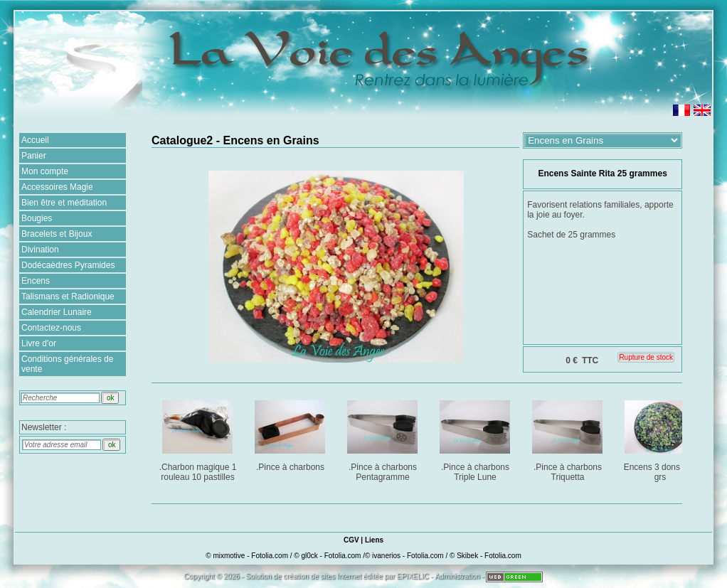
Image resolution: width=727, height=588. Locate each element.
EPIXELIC (413, 576)
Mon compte (45, 171)
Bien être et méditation (64, 203)
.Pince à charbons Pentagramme (384, 438)
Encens (36, 281)
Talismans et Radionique (68, 296)
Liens (374, 540)
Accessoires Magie (57, 187)
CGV (351, 540)
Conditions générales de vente (67, 364)
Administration (457, 576)
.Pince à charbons (291, 433)
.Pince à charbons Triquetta (569, 438)
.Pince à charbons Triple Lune (476, 438)
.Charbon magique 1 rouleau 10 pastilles (199, 438)
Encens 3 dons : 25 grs (661, 438)
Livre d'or (39, 343)
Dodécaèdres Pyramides (68, 265)
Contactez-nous (51, 328)
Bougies (37, 218)
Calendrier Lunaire (57, 312)
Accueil (35, 140)
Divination (40, 250)
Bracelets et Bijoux (57, 234)
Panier (34, 156)
